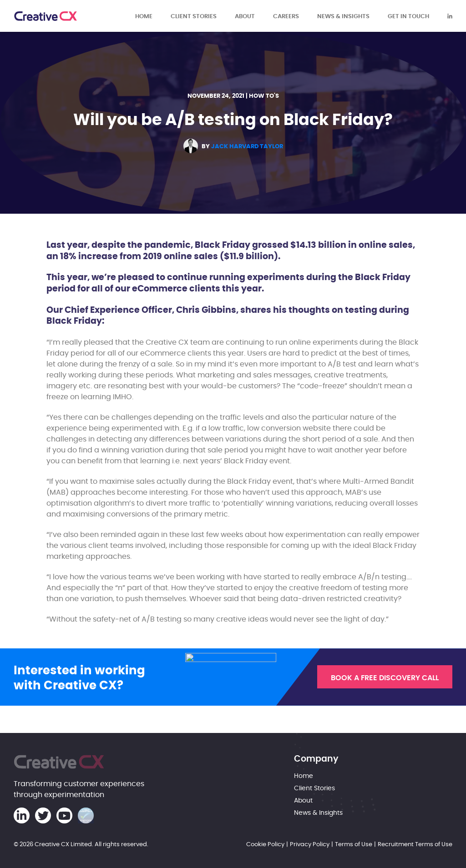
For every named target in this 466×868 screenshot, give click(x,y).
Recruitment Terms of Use (415, 844)
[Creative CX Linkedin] (450, 16)
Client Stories (194, 16)
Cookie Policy (265, 844)
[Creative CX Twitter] (43, 815)
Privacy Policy (310, 844)
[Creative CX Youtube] (64, 815)
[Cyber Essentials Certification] (86, 815)
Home (144, 16)
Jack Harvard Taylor (247, 147)
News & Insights (343, 16)
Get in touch (408, 16)
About (245, 16)
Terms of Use (354, 844)
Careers (286, 16)
